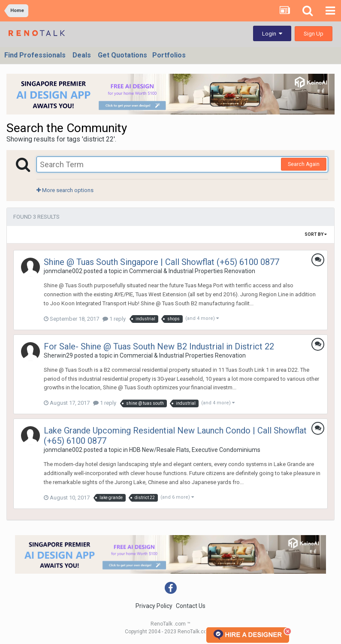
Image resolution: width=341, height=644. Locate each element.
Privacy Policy (154, 606)
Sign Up (314, 34)
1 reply (114, 319)
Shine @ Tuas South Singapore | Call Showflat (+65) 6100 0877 (161, 262)
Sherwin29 (58, 355)
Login (272, 34)
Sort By (316, 234)
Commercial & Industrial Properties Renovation (192, 271)
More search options (65, 190)
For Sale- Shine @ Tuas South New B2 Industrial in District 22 (159, 346)
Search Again (304, 164)
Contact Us (191, 606)
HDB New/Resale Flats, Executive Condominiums (195, 450)
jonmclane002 (63, 271)
